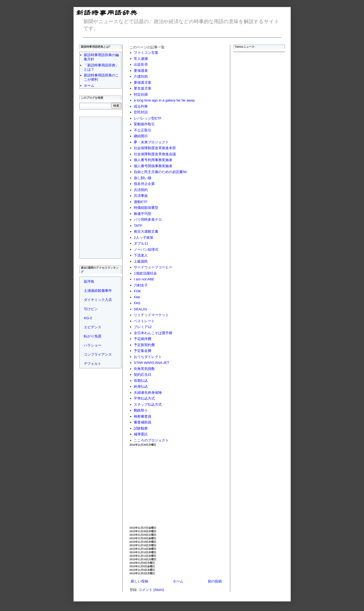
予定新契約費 (144, 345)
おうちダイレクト (148, 357)
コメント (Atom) (151, 590)
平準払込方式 (144, 398)
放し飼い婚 (143, 178)
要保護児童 (143, 82)
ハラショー (93, 345)
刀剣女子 (141, 285)
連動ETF (141, 202)
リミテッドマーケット (151, 315)
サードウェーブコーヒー (153, 267)
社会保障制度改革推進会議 (155, 154)
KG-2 (88, 318)
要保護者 (141, 70)
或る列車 (141, 106)
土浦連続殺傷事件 (98, 291)
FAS (137, 303)
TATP (138, 226)
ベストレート (144, 321)
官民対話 (141, 112)
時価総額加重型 (146, 208)
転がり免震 (93, 336)
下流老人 (141, 255)
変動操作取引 (144, 124)
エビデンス (93, 327)
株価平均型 (143, 214)
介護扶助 (141, 76)
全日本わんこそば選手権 (153, 333)
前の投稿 (215, 581)
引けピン (91, 309)
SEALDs (140, 309)
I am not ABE (144, 279)
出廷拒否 (141, 64)
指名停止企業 (144, 184)
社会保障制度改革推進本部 (155, 148)
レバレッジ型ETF (148, 118)
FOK (137, 291)
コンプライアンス (98, 354)
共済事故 (141, 196)
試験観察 (141, 428)
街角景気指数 (144, 369)
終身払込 (141, 386)
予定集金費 (143, 351)
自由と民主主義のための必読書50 (160, 172)
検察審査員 (143, 416)
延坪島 (89, 281)
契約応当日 (143, 374)
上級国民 (141, 261)
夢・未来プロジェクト (151, 142)
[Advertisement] (176, 486)
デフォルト (93, 363)
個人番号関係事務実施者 (153, 166)
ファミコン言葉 (146, 52)
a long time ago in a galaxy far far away (164, 100)
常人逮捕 (141, 59)
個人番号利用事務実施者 (153, 160)
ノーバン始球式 (146, 249)
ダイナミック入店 (98, 300)
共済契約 (141, 190)
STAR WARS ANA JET (152, 363)
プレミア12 (143, 327)
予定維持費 (143, 339)
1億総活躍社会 (145, 273)
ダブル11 (141, 243)
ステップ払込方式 (148, 404)
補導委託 (141, 434)
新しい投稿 (140, 581)
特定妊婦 (141, 94)
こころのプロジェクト (151, 440)
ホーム (178, 581)
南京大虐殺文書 (146, 231)
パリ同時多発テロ (148, 219)
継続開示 (141, 136)
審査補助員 (143, 422)
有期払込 (141, 381)
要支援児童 (143, 88)
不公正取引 (143, 130)
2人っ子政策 (143, 237)
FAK (137, 297)
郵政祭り (141, 410)
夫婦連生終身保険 (148, 392)
